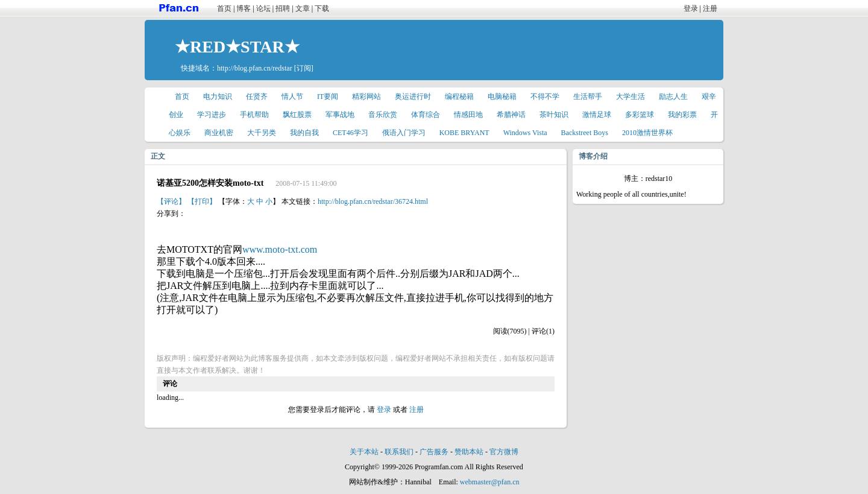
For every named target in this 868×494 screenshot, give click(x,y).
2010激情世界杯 (647, 133)
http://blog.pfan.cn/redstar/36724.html (373, 201)
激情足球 (597, 115)
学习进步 (212, 115)
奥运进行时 (413, 97)
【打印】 (202, 201)
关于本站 (364, 452)
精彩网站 (366, 97)
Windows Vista (525, 133)
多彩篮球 (640, 115)
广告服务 (434, 452)
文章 (303, 8)
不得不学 (545, 97)
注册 (710, 8)
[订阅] (304, 68)
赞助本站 (469, 452)
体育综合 (426, 115)
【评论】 (171, 201)
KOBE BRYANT (464, 133)
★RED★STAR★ (237, 47)
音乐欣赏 (383, 115)
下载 (322, 8)
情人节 (292, 97)
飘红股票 (297, 115)
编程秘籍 (459, 97)
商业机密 (219, 133)
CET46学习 (351, 133)
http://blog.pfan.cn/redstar (255, 68)
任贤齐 (257, 97)
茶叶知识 (554, 115)
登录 (691, 8)
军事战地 (340, 115)
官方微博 (504, 452)
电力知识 (218, 97)
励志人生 (673, 97)
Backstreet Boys (585, 133)
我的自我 (304, 133)
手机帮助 (254, 115)
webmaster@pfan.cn (490, 482)
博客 (244, 8)
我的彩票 (682, 115)
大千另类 (262, 133)
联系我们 (399, 452)
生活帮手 (588, 97)
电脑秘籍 (502, 97)
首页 (224, 8)
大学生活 (631, 97)
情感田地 (468, 115)
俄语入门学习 (404, 133)
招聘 (283, 8)
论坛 (263, 8)
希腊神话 (511, 115)
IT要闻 (328, 97)
